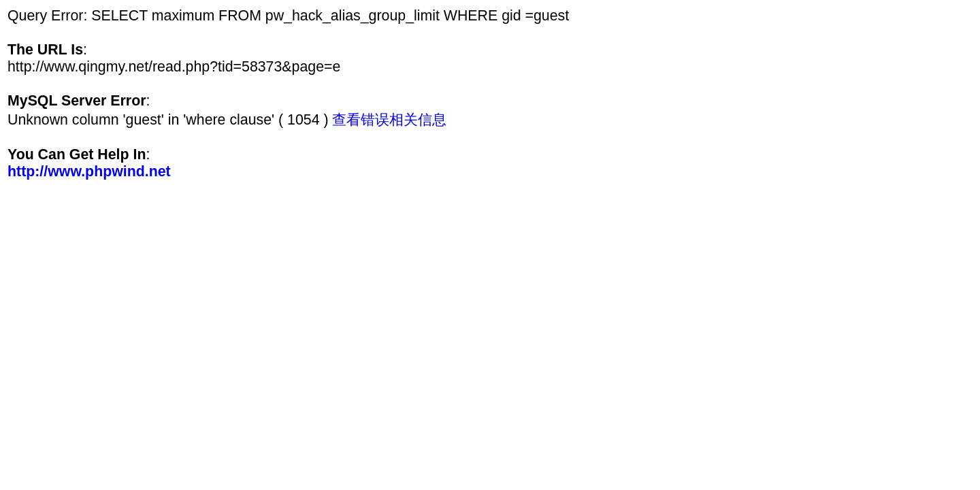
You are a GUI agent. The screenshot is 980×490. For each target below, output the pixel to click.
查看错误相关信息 (389, 120)
